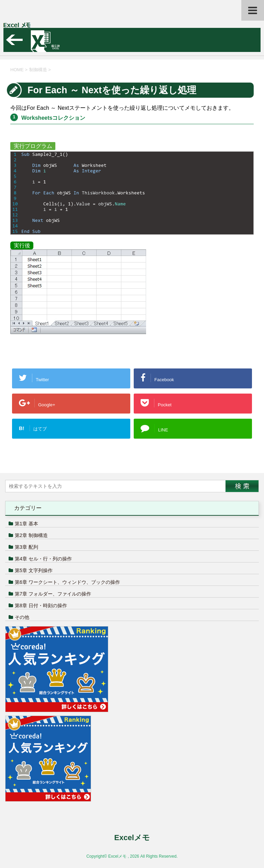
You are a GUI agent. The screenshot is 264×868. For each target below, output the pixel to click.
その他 (22, 617)
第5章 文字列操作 (34, 570)
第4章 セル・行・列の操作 (43, 559)
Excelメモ (132, 838)
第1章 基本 (26, 524)
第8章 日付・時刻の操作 (41, 606)
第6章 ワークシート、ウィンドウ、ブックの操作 (67, 582)
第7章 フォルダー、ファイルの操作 (53, 594)
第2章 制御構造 (31, 535)
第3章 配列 (26, 547)
